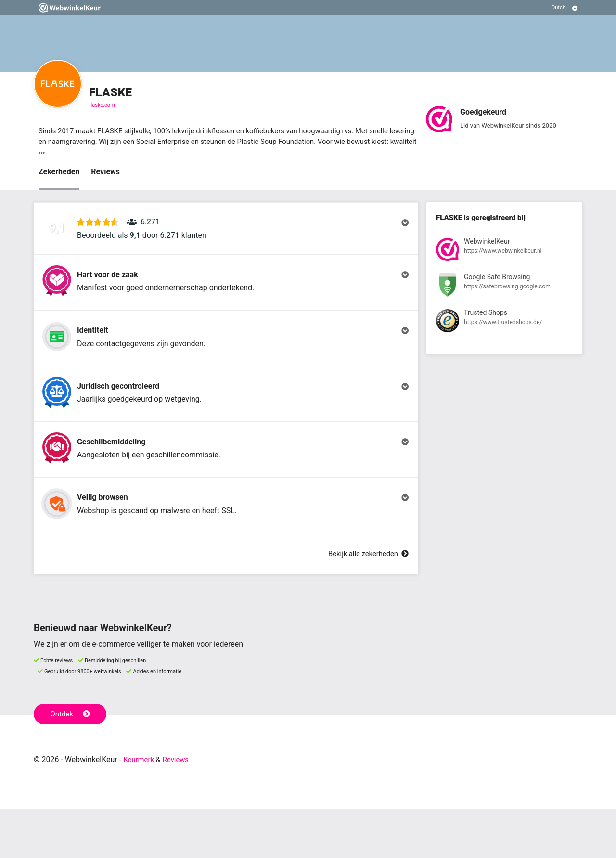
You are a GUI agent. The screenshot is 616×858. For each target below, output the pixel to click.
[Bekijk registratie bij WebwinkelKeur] (504, 253)
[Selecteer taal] (565, 8)
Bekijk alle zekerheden (365, 603)
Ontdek (71, 763)
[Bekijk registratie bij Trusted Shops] (504, 325)
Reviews (105, 174)
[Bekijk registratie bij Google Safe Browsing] (504, 289)
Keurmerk (140, 809)
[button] (226, 234)
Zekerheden (59, 174)
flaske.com (102, 105)
